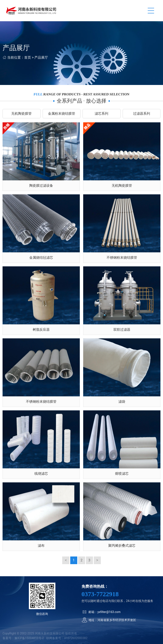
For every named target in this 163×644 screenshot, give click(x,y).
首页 (28, 57)
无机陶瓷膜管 (21, 114)
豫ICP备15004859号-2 (29, 638)
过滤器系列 (142, 114)
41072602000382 (76, 638)
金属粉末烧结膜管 (62, 114)
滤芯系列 (101, 114)
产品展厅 (41, 57)
